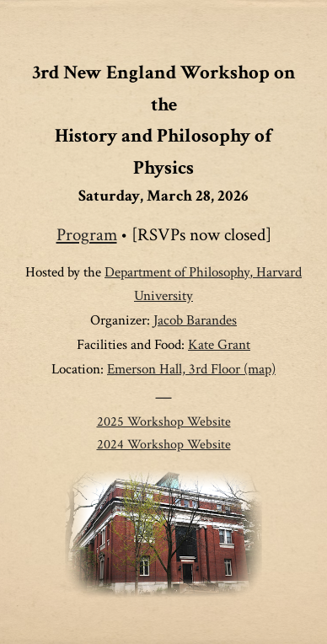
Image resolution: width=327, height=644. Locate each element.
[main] (163, 257)
